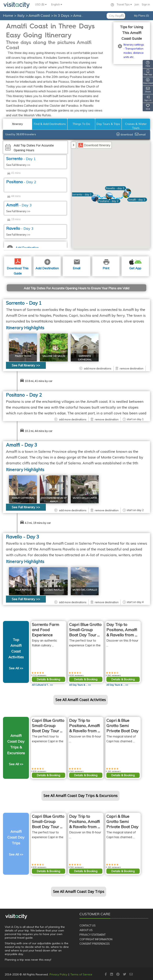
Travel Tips (124, 4)
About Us (86, 930)
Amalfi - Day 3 (22, 445)
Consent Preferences (95, 944)
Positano (21, 182)
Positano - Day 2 (24, 395)
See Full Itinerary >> (18, 165)
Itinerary (17, 124)
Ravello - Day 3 (23, 537)
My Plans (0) (142, 16)
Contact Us (88, 925)
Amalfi (19, 205)
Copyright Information (96, 939)
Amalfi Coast (40, 15)
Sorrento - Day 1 (24, 303)
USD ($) (41, 4)
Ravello (20, 228)
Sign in (146, 4)
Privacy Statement (93, 935)
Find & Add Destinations (50, 124)
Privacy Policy (58, 974)
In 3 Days (62, 15)
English (57, 4)
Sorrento (21, 159)
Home (8, 15)
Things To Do (81, 124)
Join (137, 4)
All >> (42, 685)
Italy (22, 15)
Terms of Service (81, 974)
